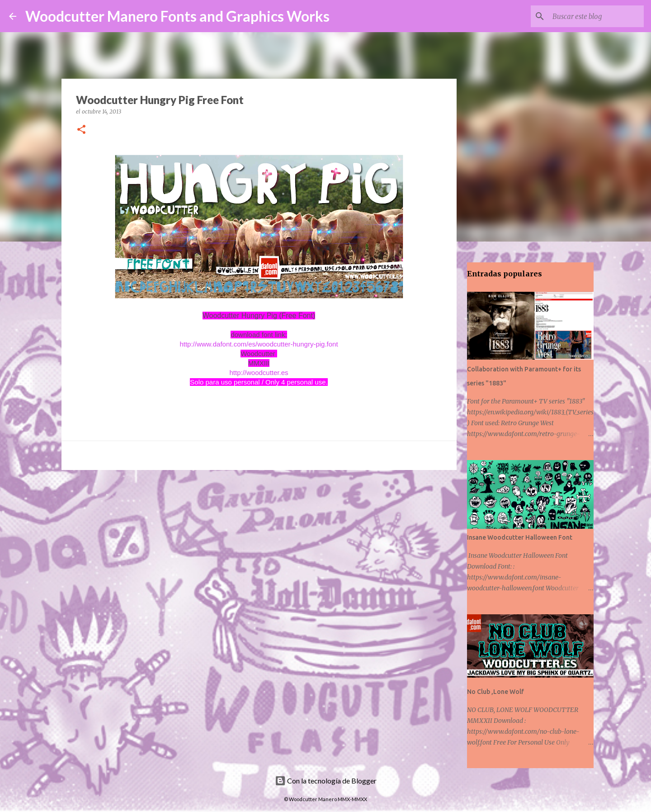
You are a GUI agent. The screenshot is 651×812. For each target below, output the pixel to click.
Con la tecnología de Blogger (326, 781)
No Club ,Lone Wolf (495, 692)
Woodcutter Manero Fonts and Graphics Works (177, 16)
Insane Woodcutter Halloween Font (520, 537)
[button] (81, 130)
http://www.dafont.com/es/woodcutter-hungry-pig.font (259, 344)
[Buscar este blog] (596, 16)
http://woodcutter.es (259, 373)
